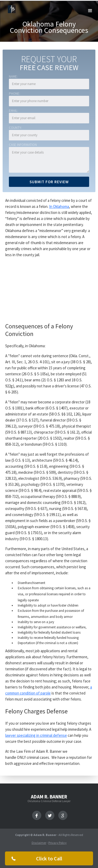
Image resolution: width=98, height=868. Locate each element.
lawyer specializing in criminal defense (36, 735)
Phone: (15, 94)
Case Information (23, 145)
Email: (13, 111)
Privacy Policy (57, 843)
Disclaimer (39, 843)
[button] (90, 11)
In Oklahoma (59, 206)
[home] (10, 9)
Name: (13, 77)
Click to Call (49, 858)
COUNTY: (15, 128)
